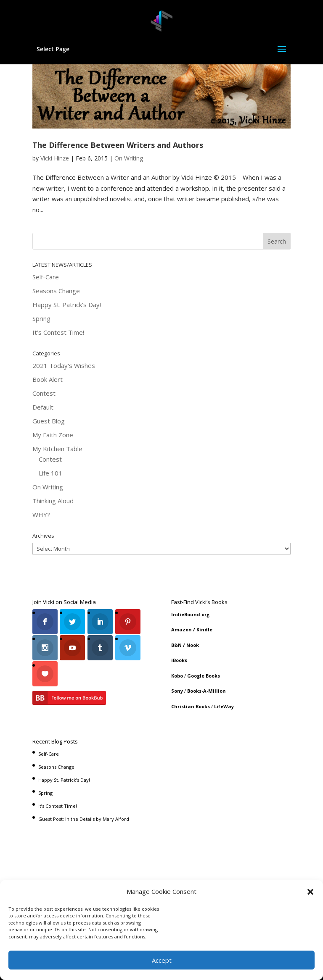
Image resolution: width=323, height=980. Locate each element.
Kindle (204, 629)
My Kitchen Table (57, 449)
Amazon (181, 629)
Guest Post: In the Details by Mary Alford (84, 816)
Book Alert (48, 379)
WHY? (41, 515)
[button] (310, 892)
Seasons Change (56, 291)
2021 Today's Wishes (64, 365)
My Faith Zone (53, 435)
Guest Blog (49, 421)
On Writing (129, 158)
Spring (41, 318)
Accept (162, 960)
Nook (193, 645)
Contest (44, 393)
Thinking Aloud (53, 501)
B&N (176, 645)
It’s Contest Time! (58, 332)
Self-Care (46, 277)
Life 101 (50, 473)
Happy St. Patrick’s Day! (67, 305)
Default (43, 407)
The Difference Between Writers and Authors (118, 145)
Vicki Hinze (55, 158)
